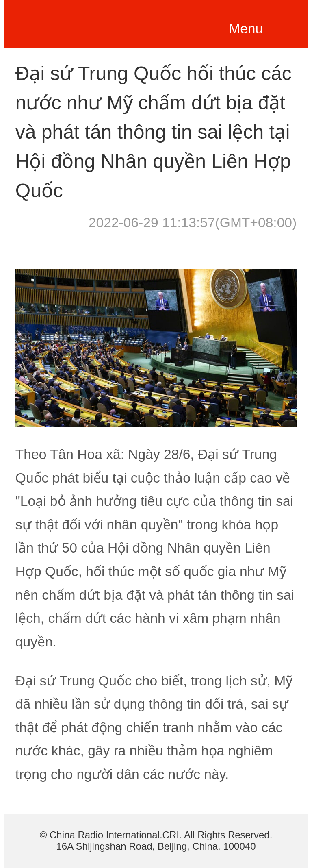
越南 (73, 22)
